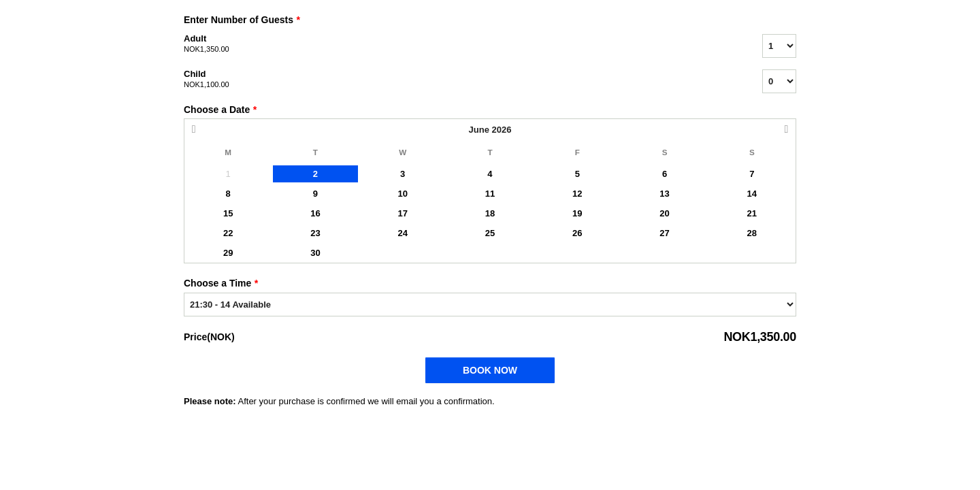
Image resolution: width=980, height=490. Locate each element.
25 (490, 233)
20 (664, 213)
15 (228, 213)
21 (752, 213)
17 (402, 213)
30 (315, 253)
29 (228, 253)
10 (402, 194)
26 (577, 233)
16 (315, 213)
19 (577, 213)
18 (490, 213)
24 (402, 233)
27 (664, 233)
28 (752, 233)
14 (752, 194)
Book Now (490, 370)
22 (228, 233)
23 (315, 233)
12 (577, 194)
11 (490, 194)
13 (664, 194)
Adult (456, 44)
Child (456, 80)
